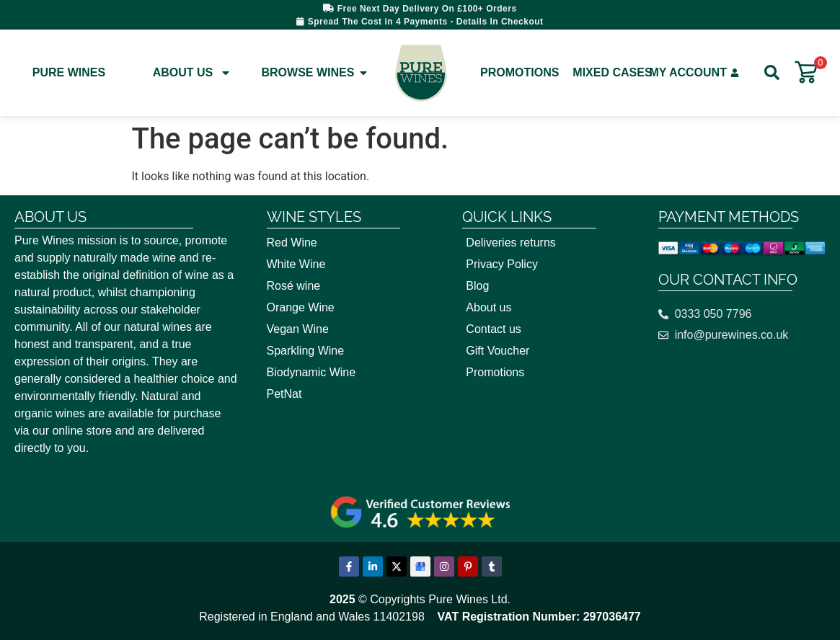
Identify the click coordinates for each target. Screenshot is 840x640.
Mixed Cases (612, 72)
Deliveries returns (510, 243)
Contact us (493, 329)
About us (488, 307)
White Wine (296, 264)
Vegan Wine (298, 329)
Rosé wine (294, 286)
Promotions (520, 72)
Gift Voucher (498, 351)
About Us (193, 73)
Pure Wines (69, 72)
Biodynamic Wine (311, 372)
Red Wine (292, 243)
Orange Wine (301, 307)
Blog (477, 286)
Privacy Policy (502, 264)
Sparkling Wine (306, 351)
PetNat (284, 394)
